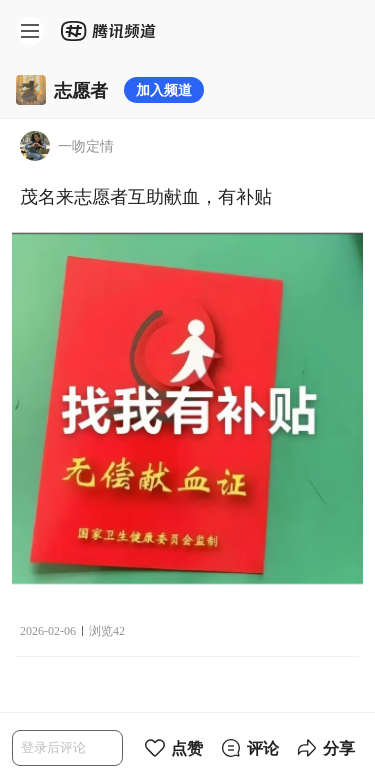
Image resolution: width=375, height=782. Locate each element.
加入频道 (164, 89)
